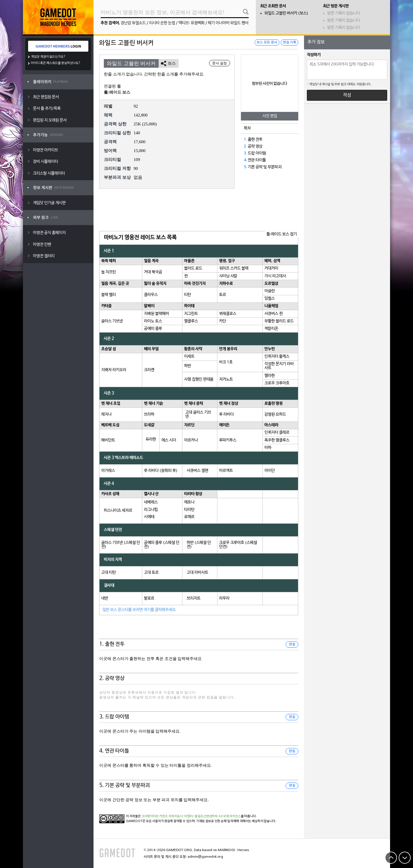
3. (245, 153)
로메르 (189, 517)
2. (245, 146)
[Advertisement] (199, 210)
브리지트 (194, 598)
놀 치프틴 (109, 272)
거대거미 (271, 268)
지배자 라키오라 (114, 370)
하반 (188, 366)
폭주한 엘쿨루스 (277, 440)
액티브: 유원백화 (191, 23)
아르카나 (191, 440)
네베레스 (151, 502)
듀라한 (151, 439)
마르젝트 (226, 471)
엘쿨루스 (191, 321)
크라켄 (149, 370)
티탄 (188, 295)
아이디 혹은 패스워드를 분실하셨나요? (56, 63)
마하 (268, 448)
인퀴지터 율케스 (277, 357)
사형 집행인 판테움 (199, 379)
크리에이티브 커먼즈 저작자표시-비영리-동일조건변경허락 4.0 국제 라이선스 (191, 816)
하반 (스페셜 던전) (199, 545)
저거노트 (226, 379)
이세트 (189, 357)
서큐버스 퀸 (273, 314)
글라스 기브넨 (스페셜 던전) (121, 545)
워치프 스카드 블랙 (234, 268)
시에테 (149, 517)
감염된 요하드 (275, 414)
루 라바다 (226, 414)
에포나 (189, 502)
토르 (223, 295)
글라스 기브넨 (112, 321)
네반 (105, 598)
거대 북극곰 (153, 272)
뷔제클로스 (228, 314)
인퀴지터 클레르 (277, 433)
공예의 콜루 (153, 329)
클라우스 (151, 295)
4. (245, 160)
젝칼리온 (271, 329)
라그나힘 (151, 510)
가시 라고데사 (275, 276)
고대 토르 (151, 573)
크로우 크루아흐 (277, 383)
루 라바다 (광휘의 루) (161, 471)
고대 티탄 (109, 573)
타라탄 (189, 510)
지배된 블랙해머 (156, 314)
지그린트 (191, 314)
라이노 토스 (153, 321)
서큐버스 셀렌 (197, 471)
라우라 (224, 598)
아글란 (270, 291)
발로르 (149, 598)
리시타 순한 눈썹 (162, 23)
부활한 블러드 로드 (279, 321)
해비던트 (108, 440)
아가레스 (108, 471)
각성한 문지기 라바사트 (279, 366)
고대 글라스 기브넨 (198, 414)
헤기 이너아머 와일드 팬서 (228, 23)
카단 (223, 321)
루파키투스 (228, 440)
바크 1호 (226, 362)
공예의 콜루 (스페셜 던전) (162, 545)
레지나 (106, 414)
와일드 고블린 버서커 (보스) (286, 13)
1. (245, 140)
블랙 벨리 (109, 295)
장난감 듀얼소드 (133, 23)
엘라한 (270, 376)
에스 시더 (169, 440)
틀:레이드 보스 (117, 92)
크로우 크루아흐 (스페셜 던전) (238, 545)
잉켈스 (270, 299)
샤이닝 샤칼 (228, 276)
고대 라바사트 (197, 573)
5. (245, 167)
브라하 (149, 414)
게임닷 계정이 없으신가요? (48, 57)
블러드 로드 (193, 268)
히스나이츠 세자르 (118, 511)
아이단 (270, 471)
